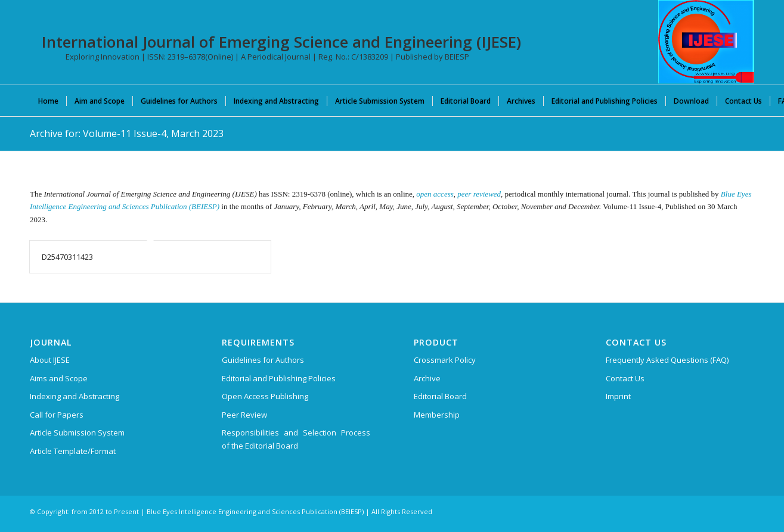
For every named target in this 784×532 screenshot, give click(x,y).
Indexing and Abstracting (75, 396)
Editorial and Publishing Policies (279, 378)
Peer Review (244, 415)
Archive (427, 378)
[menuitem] (48, 101)
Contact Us (625, 378)
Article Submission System (77, 433)
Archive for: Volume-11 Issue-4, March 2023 (127, 133)
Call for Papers (57, 415)
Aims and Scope (59, 378)
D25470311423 (67, 257)
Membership (437, 415)
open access (435, 194)
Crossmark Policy (445, 360)
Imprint (618, 396)
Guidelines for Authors (263, 360)
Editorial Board (440, 396)
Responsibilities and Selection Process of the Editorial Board (296, 439)
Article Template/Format (73, 451)
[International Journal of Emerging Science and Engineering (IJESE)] (706, 42)
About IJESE (50, 360)
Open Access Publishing (265, 396)
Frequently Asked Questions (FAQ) (667, 360)
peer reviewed (479, 194)
